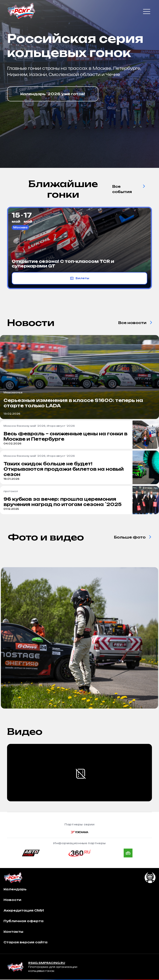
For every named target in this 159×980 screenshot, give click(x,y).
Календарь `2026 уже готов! (53, 94)
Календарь (15, 889)
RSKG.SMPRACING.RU (47, 963)
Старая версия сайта (26, 942)
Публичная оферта (24, 921)
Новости (12, 900)
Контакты (13, 932)
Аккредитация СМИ (24, 910)
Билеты (80, 278)
